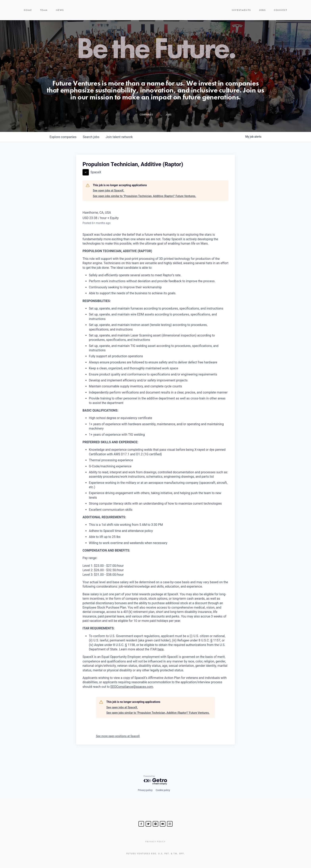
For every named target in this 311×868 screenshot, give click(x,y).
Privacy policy (145, 790)
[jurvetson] (155, 824)
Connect (281, 16)
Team (44, 16)
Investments (241, 16)
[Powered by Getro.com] (155, 780)
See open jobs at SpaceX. (109, 202)
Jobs (262, 16)
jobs (91, 148)
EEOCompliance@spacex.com (132, 698)
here (161, 661)
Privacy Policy (155, 842)
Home (28, 16)
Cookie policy (163, 790)
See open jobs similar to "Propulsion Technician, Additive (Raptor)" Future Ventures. (144, 208)
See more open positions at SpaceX (118, 748)
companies (63, 148)
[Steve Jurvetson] (141, 824)
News (60, 16)
